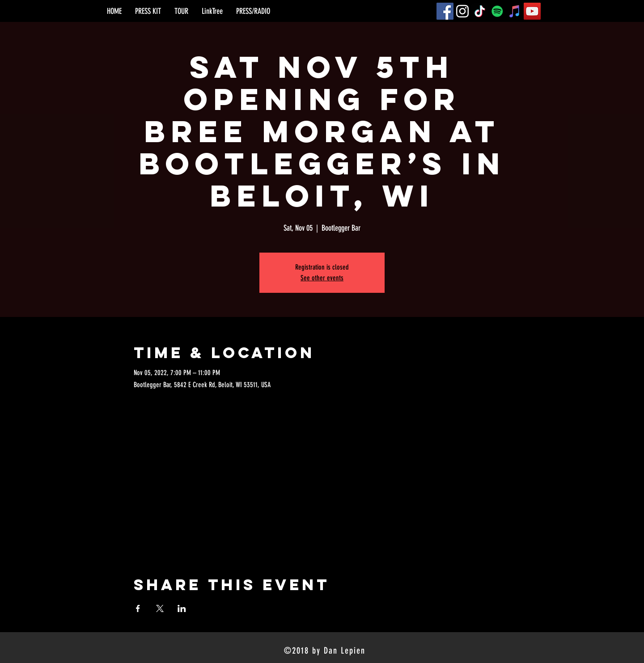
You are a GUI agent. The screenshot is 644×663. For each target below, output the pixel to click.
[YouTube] (532, 11)
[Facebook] (445, 11)
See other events (322, 278)
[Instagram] (462, 11)
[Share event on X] (160, 608)
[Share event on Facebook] (138, 608)
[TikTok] (480, 11)
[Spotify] (497, 11)
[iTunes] (515, 11)
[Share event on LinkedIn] (182, 608)
